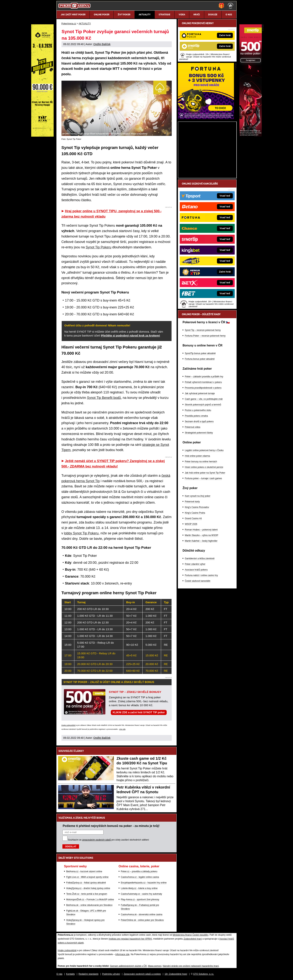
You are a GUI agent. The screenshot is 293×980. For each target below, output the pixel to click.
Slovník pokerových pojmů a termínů (203, 405)
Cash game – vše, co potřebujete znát (204, 399)
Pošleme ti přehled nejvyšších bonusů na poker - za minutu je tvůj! (111, 826)
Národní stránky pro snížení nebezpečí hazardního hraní (191, 966)
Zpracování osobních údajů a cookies (142, 974)
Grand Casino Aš (193, 518)
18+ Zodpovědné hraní (176, 974)
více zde (122, 729)
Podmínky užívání (111, 974)
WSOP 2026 (191, 524)
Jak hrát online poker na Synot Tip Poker (205, 473)
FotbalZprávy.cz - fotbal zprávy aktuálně (86, 883)
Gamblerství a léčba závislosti (200, 559)
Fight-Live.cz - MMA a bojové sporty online (87, 877)
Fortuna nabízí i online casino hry (201, 575)
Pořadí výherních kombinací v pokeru (203, 382)
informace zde (122, 954)
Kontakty (71, 974)
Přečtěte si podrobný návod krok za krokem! (130, 335)
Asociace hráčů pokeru (196, 570)
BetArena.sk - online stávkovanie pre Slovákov (89, 905)
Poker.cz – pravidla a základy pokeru (139, 871)
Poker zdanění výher (195, 564)
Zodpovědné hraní (193, 939)
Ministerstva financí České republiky (191, 935)
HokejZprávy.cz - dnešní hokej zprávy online (88, 888)
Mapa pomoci (155, 966)
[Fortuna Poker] (206, 118)
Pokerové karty (192, 502)
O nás (59, 974)
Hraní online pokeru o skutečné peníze (204, 467)
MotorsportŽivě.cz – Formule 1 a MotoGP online (90, 900)
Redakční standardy (88, 974)
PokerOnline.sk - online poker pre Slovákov (142, 920)
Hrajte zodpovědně (69, 725)
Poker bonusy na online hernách (201, 462)
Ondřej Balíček (102, 44)
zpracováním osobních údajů (97, 840)
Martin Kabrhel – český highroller (201, 541)
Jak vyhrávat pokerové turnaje (200, 393)
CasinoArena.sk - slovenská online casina (142, 914)
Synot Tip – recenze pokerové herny (203, 330)
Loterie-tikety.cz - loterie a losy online (139, 888)
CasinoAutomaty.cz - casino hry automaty (142, 894)
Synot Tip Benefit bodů (104, 398)
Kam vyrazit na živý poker (198, 496)
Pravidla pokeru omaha (196, 416)
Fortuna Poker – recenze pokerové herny (205, 336)
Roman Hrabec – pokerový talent (201, 530)
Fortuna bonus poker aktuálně (200, 359)
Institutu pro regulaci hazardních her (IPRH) (130, 939)
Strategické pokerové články (199, 433)
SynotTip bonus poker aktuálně (200, 353)
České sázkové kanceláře (198, 581)
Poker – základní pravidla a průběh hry (204, 377)
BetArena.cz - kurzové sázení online (84, 871)
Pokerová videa (193, 427)
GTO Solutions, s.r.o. (204, 974)
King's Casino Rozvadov (197, 507)
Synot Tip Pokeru (99, 247)
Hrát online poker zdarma (197, 456)
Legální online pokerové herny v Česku (204, 450)
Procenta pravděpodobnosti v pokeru (203, 388)
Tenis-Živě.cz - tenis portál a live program (87, 894)
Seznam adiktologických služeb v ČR (128, 966)
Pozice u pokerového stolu (198, 410)
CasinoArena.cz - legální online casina (140, 877)
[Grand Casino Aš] (42, 136)
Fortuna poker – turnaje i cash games (203, 478)
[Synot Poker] (251, 136)
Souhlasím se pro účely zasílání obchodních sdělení (109, 840)
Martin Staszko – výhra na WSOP (202, 535)
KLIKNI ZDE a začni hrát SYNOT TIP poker (139, 712)
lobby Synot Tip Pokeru (81, 533)
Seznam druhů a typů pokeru (199, 421)
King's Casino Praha (195, 513)
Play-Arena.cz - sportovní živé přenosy (140, 900)
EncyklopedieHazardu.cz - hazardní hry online (144, 883)
